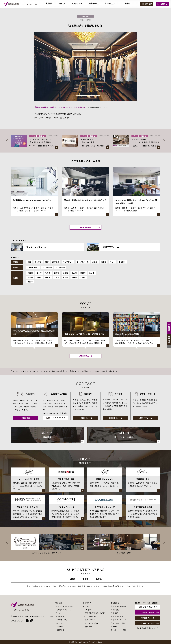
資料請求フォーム (115, 418)
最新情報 (73, 371)
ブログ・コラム (63, 620)
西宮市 (48, 277)
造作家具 (56, 262)
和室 (47, 262)
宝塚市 (57, 277)
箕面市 (57, 273)
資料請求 (149, 4)
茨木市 (74, 273)
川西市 (83, 277)
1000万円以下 (33, 267)
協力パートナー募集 (118, 630)
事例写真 (59, 603)
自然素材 (122, 262)
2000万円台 (60, 267)
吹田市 (48, 273)
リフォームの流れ (92, 623)
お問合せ (164, 4)
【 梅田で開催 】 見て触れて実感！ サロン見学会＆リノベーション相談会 (145, 143)
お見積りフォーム (86, 418)
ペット (113, 262)
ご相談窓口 (26, 418)
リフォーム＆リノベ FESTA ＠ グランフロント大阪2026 (91, 141)
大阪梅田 (61, 627)
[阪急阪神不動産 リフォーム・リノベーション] (20, 4)
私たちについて (89, 606)
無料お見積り (118, 616)
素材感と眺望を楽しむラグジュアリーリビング (85, 200)
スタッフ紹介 (90, 620)
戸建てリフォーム (64, 610)
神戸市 (30, 277)
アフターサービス (92, 616)
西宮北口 (61, 630)
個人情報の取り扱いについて (148, 628)
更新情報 (85, 16)
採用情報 (114, 627)
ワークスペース (83, 262)
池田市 (65, 273)
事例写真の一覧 (85, 227)
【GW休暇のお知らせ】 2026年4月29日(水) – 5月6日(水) (43, 141)
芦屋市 (65, 277)
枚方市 (92, 273)
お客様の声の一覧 (85, 356)
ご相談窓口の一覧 (148, 612)
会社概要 (89, 627)
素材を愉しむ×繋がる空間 (127, 334)
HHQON (88, 610)
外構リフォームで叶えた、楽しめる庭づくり (84, 334)
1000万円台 (47, 267)
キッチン (38, 262)
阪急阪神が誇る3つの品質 (95, 613)
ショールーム (60, 623)
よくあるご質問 (119, 623)
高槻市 (83, 273)
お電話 (116, 613)
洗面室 (104, 262)
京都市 (30, 282)
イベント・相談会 (89, 136)
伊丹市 (74, 277)
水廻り (95, 262)
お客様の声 (87, 603)
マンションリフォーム (66, 606)
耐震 (29, 262)
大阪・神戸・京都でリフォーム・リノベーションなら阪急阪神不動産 (38, 371)
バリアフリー (68, 262)
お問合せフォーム (145, 418)
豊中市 (39, 273)
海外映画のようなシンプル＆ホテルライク (32, 200)
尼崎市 (39, 277)
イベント (59, 613)
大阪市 (30, 273)
